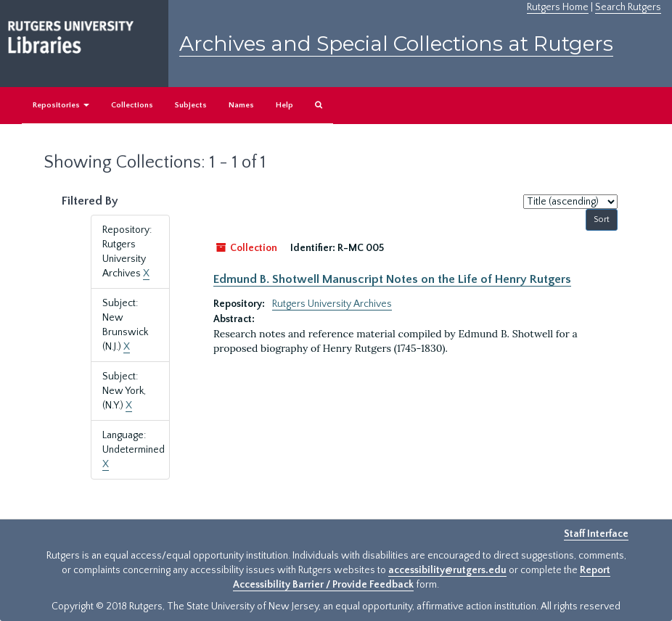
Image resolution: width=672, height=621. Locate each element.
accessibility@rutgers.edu (447, 570)
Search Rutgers (628, 7)
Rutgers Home (558, 7)
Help (284, 105)
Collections (132, 105)
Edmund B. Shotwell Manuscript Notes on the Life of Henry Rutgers (392, 279)
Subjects (191, 105)
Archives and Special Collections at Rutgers (396, 44)
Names (241, 105)
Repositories (61, 105)
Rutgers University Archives (332, 304)
